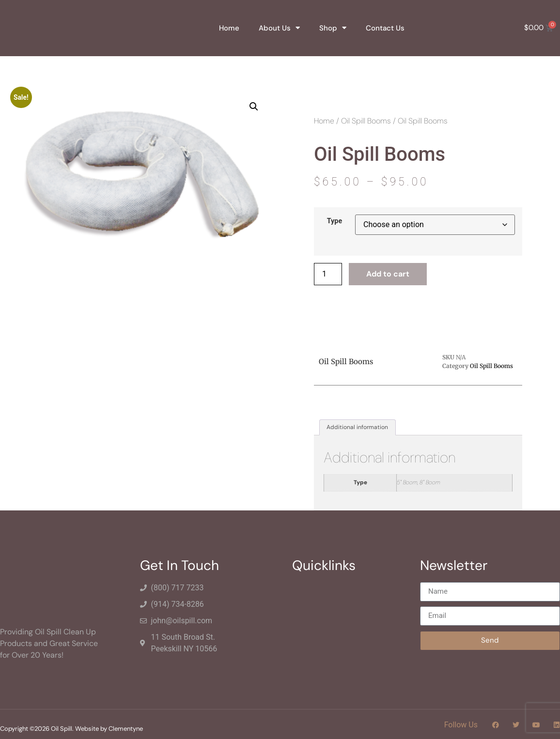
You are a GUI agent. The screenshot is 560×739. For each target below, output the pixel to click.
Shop (333, 28)
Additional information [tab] (357, 427)
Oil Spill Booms (366, 121)
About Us (279, 28)
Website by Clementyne (109, 729)
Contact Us (385, 28)
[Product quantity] (328, 274)
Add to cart (388, 274)
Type (334, 221)
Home (229, 28)
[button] (254, 107)
